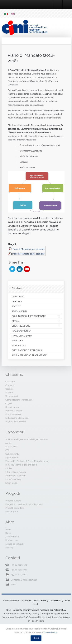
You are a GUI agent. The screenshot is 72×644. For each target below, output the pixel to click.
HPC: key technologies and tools (21, 465)
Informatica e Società (16, 476)
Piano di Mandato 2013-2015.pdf (29, 249)
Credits (36, 600)
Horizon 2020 (12, 540)
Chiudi (36, 638)
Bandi (8, 533)
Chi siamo (10, 382)
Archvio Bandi (12, 537)
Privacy (45, 600)
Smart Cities (11, 483)
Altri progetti (12, 512)
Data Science (12, 447)
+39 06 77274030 (19, 565)
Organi (9, 403)
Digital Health (12, 457)
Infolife (9, 468)
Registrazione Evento (16, 422)
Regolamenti (12, 396)
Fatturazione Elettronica (17, 418)
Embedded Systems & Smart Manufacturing (27, 461)
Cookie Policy (56, 600)
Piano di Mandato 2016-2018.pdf (28, 254)
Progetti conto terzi (15, 508)
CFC (7, 450)
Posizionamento (13, 414)
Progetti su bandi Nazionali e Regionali (24, 504)
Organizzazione (13, 407)
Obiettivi (9, 389)
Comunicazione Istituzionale (19, 400)
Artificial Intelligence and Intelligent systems (26, 439)
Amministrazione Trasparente (17, 600)
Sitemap (9, 547)
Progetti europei (13, 501)
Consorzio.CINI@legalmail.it (24, 580)
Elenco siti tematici (14, 544)
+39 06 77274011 (19, 574)
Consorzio (10, 385)
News (8, 529)
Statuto (9, 393)
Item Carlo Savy (13, 479)
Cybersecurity (12, 454)
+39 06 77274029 (19, 570)
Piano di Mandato (14, 411)
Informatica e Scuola (16, 472)
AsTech (9, 443)
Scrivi (13, 585)
